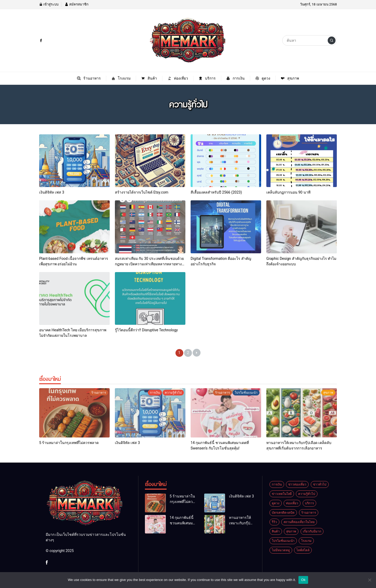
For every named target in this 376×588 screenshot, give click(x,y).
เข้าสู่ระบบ (49, 4)
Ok (303, 580)
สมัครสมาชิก (77, 4)
